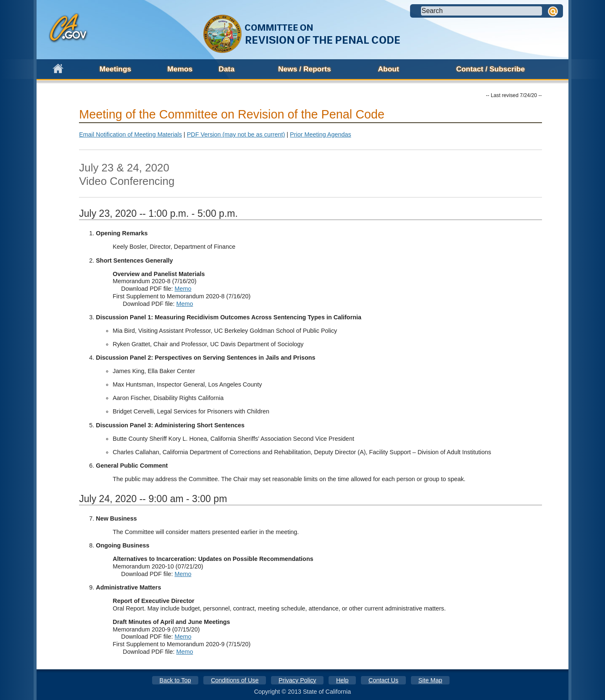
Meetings (115, 69)
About (389, 69)
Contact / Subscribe (491, 69)
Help (342, 680)
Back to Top (175, 680)
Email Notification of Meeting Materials (130, 134)
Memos (180, 69)
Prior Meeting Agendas (321, 134)
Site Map (430, 680)
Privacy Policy (297, 680)
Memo (183, 289)
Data (226, 69)
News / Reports (305, 69)
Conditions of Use (235, 680)
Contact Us (383, 680)
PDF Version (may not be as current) (236, 134)
